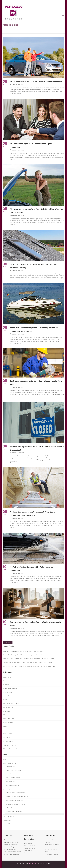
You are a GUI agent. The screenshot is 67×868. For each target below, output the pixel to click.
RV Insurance (8, 734)
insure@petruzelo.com (52, 854)
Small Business (8, 741)
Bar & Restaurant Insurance (15, 800)
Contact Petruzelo (9, 824)
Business (6, 685)
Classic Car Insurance (13, 778)
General (6, 696)
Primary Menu (63, 15)
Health (6, 700)
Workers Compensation (11, 749)
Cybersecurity (8, 692)
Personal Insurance (10, 763)
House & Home (8, 707)
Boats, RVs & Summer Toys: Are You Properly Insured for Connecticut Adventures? (30, 666)
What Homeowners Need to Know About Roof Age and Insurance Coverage (28, 662)
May (5, 83)
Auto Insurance (11, 766)
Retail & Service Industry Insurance (17, 808)
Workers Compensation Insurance (17, 796)
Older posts (8, 642)
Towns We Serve (30, 846)
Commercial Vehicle (10, 688)
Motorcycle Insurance (13, 785)
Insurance (7, 711)
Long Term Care (9, 719)
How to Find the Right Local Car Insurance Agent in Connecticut (24, 655)
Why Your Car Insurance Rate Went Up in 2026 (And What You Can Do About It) (29, 659)
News (5, 726)
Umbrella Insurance (12, 774)
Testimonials (7, 820)
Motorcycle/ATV (9, 722)
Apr (5, 329)
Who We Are (28, 843)
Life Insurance (8, 715)
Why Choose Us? (9, 816)
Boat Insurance (8, 681)
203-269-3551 (54, 849)
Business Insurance (10, 790)
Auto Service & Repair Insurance (16, 793)
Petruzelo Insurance (17, 84)
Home (5, 760)
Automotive (7, 677)
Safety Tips (7, 737)
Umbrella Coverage (10, 745)
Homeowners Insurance (11, 704)
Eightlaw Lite (33, 863)
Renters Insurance (9, 730)
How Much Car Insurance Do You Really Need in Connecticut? (36, 82)
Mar (5, 568)
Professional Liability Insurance (15, 804)
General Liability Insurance (14, 812)
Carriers (27, 853)
